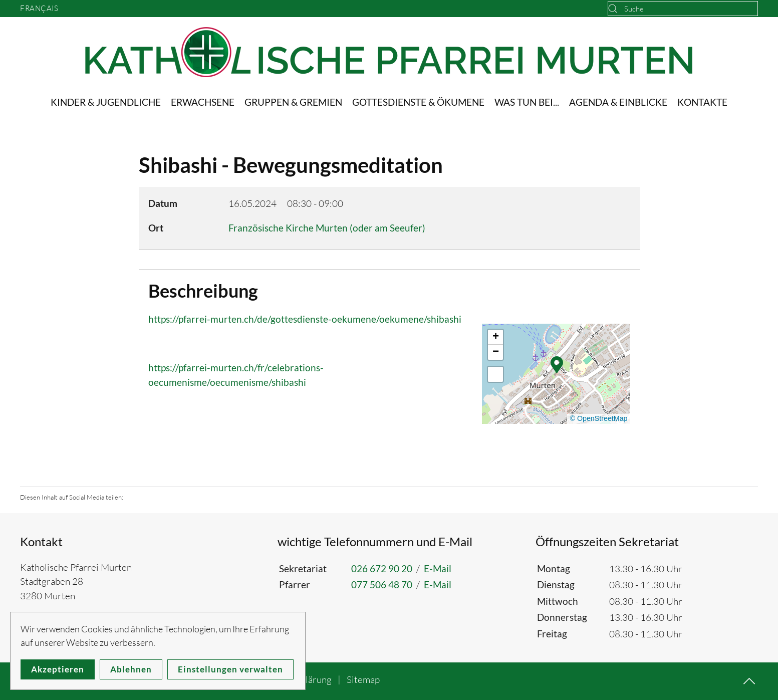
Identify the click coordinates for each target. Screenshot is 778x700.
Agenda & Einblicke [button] (618, 102)
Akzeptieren (58, 669)
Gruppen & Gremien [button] (293, 102)
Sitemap (363, 679)
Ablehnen (131, 669)
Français (39, 8)
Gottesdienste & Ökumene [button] (418, 102)
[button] (557, 364)
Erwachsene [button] (203, 102)
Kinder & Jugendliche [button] (106, 102)
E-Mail (438, 568)
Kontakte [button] (702, 102)
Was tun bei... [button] (527, 102)
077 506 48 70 (382, 585)
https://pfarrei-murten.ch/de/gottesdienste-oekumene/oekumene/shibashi (305, 319)
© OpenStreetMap (598, 418)
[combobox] (683, 9)
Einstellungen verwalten (230, 669)
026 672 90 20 (382, 568)
